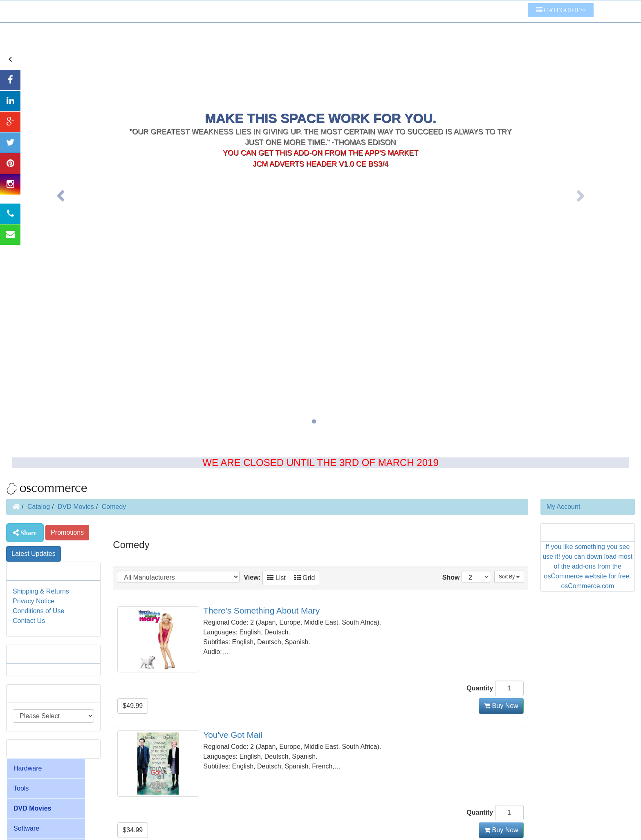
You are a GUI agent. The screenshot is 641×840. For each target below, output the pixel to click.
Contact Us (29, 621)
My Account (564, 507)
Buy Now (501, 706)
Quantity (480, 688)
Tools (21, 788)
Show (466, 577)
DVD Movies (76, 507)
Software (26, 828)
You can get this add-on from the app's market (321, 100)
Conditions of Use (38, 611)
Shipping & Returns (41, 591)
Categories (560, 10)
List (276, 578)
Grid (305, 578)
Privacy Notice (34, 601)
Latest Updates (34, 554)
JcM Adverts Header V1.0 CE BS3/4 (320, 111)
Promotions (67, 532)
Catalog (39, 507)
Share (28, 533)
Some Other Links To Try (486, 11)
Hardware (28, 768)
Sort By (509, 577)
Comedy (114, 507)
